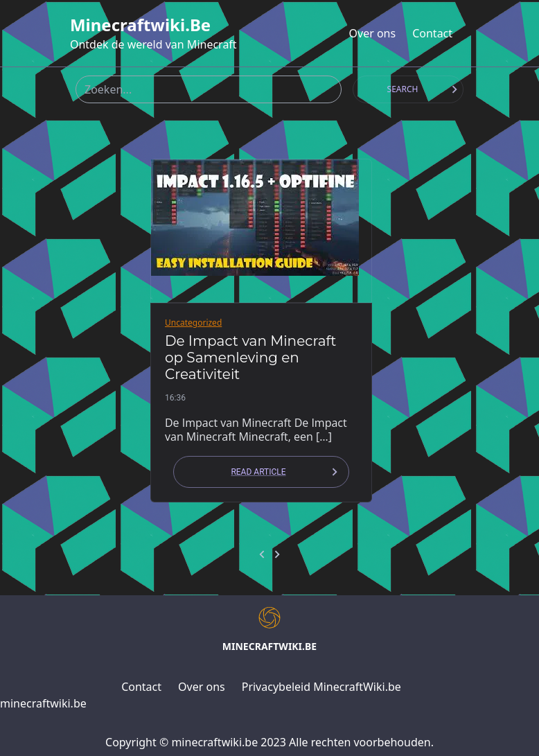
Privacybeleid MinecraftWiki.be (321, 687)
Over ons (373, 33)
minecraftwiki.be (140, 25)
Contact (432, 33)
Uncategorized (193, 323)
